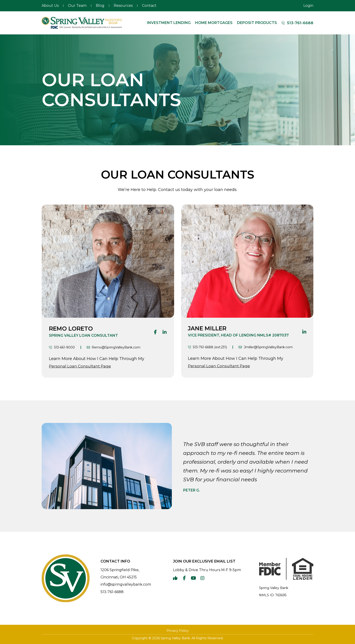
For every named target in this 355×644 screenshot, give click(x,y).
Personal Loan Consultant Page (80, 366)
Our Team (77, 6)
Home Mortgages (214, 23)
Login (308, 6)
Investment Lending (169, 23)
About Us (50, 6)
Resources (123, 6)
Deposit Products (257, 23)
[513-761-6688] (283, 23)
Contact (149, 6)
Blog (100, 6)
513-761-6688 (300, 23)
